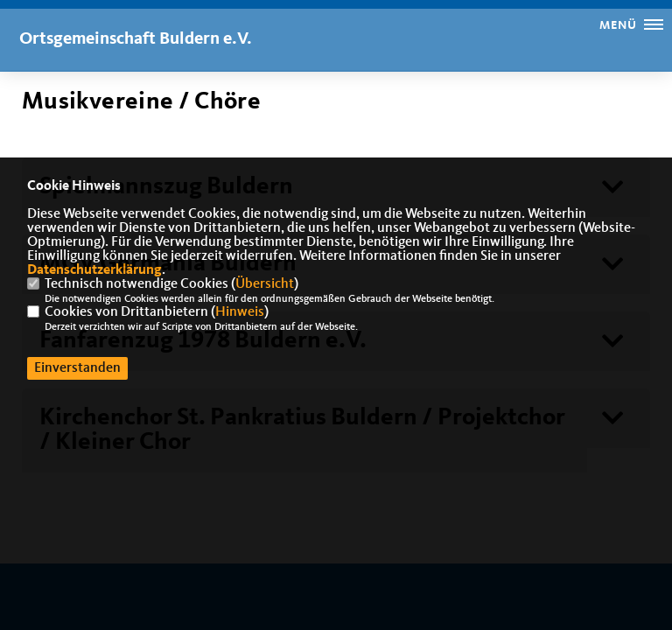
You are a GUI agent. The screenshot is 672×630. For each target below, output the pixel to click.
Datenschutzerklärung (94, 270)
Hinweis (240, 312)
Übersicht (265, 284)
